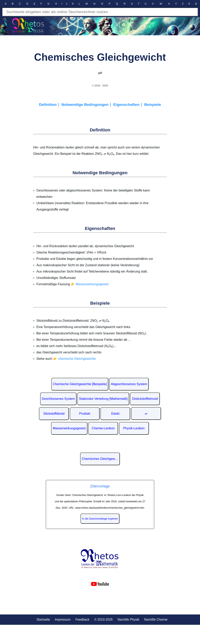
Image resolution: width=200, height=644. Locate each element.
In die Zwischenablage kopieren (100, 519)
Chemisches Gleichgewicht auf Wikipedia (101, 459)
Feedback (82, 620)
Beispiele (152, 105)
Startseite (43, 620)
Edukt (115, 414)
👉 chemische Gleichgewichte (74, 359)
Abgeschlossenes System (129, 384)
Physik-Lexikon (134, 428)
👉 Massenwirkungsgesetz (90, 284)
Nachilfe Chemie (156, 620)
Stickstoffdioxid (54, 414)
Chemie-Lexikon (103, 428)
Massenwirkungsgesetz (69, 428)
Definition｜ (50, 105)
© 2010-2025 (103, 620)
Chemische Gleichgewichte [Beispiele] (80, 384)
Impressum (63, 620)
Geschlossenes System (58, 399)
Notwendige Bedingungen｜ (87, 105)
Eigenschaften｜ (129, 105)
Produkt (85, 414)
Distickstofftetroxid (145, 399)
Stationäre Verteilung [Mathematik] (103, 399)
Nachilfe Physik (128, 620)
